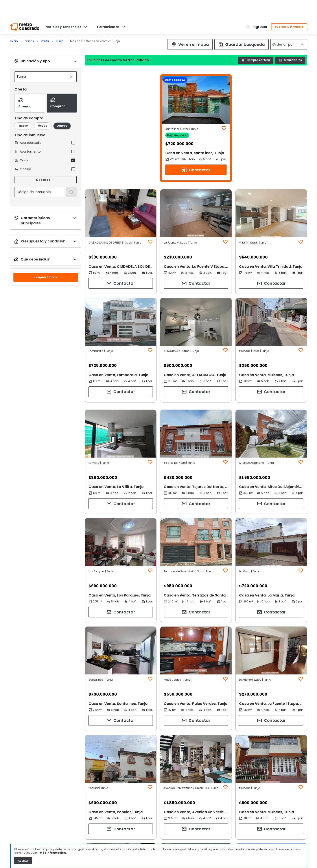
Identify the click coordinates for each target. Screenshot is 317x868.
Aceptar (23, 861)
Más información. (53, 853)
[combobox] (41, 57)
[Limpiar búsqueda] (71, 57)
